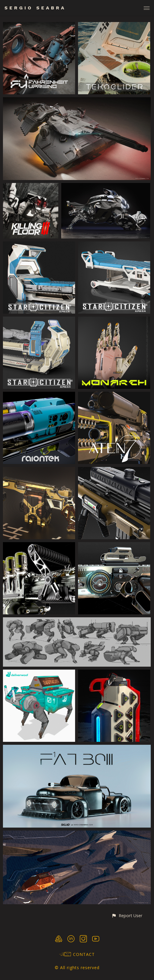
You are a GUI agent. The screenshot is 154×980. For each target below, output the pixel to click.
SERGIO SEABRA (35, 8)
